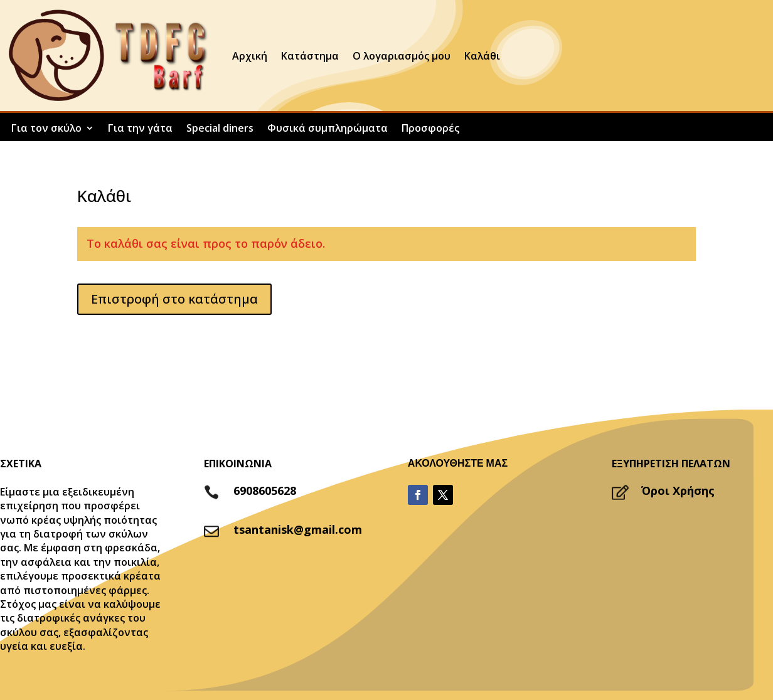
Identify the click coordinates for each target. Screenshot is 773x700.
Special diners (220, 129)
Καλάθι (482, 56)
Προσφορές (430, 129)
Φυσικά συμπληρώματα (328, 129)
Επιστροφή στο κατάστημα (174, 299)
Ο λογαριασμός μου (402, 56)
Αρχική (250, 56)
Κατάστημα (310, 56)
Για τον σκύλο (46, 129)
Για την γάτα (140, 129)
